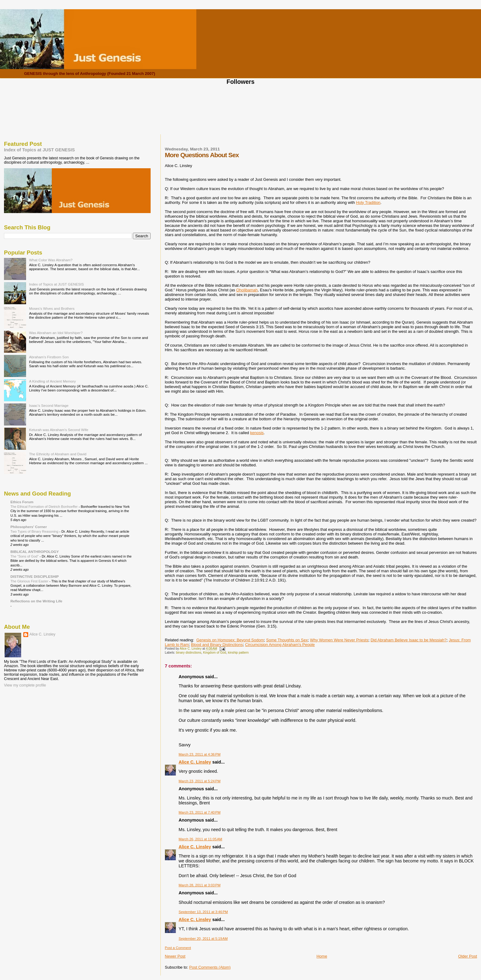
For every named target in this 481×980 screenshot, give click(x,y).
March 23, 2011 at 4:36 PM (199, 754)
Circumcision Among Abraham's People (280, 645)
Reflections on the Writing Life (36, 601)
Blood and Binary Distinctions (217, 645)
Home (322, 956)
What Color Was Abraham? (51, 260)
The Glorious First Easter (30, 581)
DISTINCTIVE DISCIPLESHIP (35, 576)
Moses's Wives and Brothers (52, 308)
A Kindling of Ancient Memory (52, 381)
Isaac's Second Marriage (49, 405)
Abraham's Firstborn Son (49, 357)
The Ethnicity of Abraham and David (58, 454)
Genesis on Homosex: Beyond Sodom (230, 640)
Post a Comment (178, 948)
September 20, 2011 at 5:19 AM (203, 939)
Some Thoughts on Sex (287, 640)
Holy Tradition (368, 202)
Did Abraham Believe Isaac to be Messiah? (409, 640)
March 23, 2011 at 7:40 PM (199, 812)
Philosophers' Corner (29, 527)
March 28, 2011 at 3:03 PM (199, 885)
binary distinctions (189, 653)
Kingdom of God (215, 653)
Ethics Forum (22, 502)
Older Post (468, 956)
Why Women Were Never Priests (339, 640)
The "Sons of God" (25, 556)
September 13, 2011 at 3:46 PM (203, 912)
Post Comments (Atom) (210, 967)
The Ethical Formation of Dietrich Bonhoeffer (44, 507)
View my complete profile (25, 685)
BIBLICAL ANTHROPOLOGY (35, 552)
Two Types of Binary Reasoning (35, 531)
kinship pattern (238, 653)
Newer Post (175, 956)
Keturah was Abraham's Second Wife (59, 430)
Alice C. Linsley (195, 762)
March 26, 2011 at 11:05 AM (200, 839)
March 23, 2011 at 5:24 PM (199, 781)
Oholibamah (247, 290)
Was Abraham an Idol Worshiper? (56, 333)
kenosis (257, 433)
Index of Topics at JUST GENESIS (39, 150)
